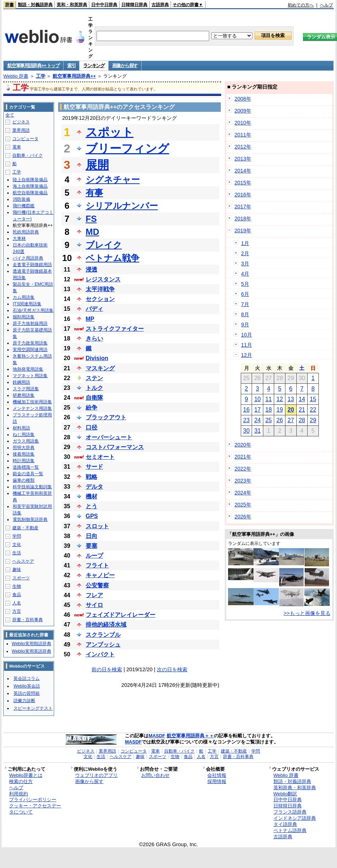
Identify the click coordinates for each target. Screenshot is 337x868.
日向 (92, 536)
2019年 (243, 231)
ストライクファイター (115, 329)
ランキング (94, 66)
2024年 (243, 493)
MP (90, 319)
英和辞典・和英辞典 (295, 788)
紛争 (92, 407)
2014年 (243, 171)
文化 (17, 545)
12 (280, 399)
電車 (17, 147)
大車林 (19, 239)
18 (269, 410)
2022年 (243, 469)
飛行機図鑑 (24, 206)
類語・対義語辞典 (35, 5)
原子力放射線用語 (30, 323)
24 (257, 420)
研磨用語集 (24, 395)
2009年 (243, 111)
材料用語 (21, 428)
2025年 (243, 505)
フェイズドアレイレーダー (121, 615)
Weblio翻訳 (285, 794)
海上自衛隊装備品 (30, 186)
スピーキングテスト (33, 708)
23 (247, 420)
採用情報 (217, 781)
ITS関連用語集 (27, 304)
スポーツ (21, 578)
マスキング (100, 368)
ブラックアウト (106, 417)
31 (257, 431)
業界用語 (21, 130)
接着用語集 (24, 454)
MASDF (157, 736)
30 (247, 431)
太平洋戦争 (100, 289)
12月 (247, 355)
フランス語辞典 (290, 812)
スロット (97, 526)
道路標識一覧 (26, 467)
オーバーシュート (109, 437)
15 (313, 399)
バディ (94, 309)
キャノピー (100, 575)
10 (257, 399)
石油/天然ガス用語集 (33, 310)
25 (269, 420)
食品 (17, 595)
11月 (247, 345)
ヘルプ (326, 5)
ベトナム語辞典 (290, 830)
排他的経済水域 (106, 625)
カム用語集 (24, 297)
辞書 (9, 5)
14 (302, 399)
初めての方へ (301, 5)
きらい (94, 339)
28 (302, 420)
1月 (245, 243)
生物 (17, 586)
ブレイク (104, 245)
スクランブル (103, 635)
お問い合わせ (155, 775)
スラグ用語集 (26, 389)
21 (302, 410)
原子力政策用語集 (30, 343)
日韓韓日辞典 (134, 5)
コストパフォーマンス (115, 447)
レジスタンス (103, 279)
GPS (92, 516)
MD (92, 232)
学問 (17, 536)
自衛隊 (94, 398)
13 (291, 399)
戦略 (92, 477)
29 (313, 420)
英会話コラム (27, 678)
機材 (92, 496)
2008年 (243, 99)
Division (97, 358)
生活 (17, 553)
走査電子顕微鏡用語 (32, 265)
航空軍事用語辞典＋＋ (190, 736)
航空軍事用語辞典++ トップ (33, 66)
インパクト (100, 654)
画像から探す (125, 66)
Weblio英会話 (27, 686)
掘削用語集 (24, 317)
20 (291, 410)
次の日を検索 (172, 669)
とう (92, 506)
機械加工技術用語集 (32, 402)
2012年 (243, 147)
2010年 (243, 123)
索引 (71, 66)
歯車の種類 (24, 480)
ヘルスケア (23, 561)
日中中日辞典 (104, 5)
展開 (97, 165)
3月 (245, 264)
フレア (94, 595)
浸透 (92, 270)
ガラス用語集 (26, 441)
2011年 (243, 135)
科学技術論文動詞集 (32, 487)
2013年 (243, 159)
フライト (97, 565)
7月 (245, 304)
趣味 (17, 570)
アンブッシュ (103, 645)
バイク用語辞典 (28, 258)
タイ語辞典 (285, 824)
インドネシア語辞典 (295, 818)
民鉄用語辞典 (26, 232)
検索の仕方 (21, 781)
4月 (245, 274)
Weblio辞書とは (26, 775)
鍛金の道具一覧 (28, 474)
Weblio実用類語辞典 (31, 644)
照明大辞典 (24, 448)
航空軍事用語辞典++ (74, 76)
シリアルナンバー (122, 206)
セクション (100, 299)
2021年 (243, 457)
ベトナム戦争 (113, 258)
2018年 (243, 219)
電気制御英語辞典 (30, 519)
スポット (110, 132)
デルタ (94, 487)
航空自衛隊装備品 (30, 193)
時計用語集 (24, 461)
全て (10, 115)
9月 (245, 325)
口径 (92, 427)
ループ (94, 556)
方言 (17, 611)
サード (94, 467)
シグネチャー (113, 180)
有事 (94, 193)
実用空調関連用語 (30, 350)
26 (280, 420)
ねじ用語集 (24, 435)
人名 (17, 603)
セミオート (100, 457)
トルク (94, 388)
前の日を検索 (107, 669)
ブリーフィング (127, 148)
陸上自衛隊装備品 (30, 180)
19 (280, 410)
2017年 (243, 207)
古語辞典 (160, 5)
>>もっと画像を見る (307, 613)
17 (257, 410)
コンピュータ (25, 139)
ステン (94, 378)
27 (291, 420)
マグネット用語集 (30, 376)
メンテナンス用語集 (32, 408)
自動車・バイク (28, 155)
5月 (245, 284)
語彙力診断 (24, 701)
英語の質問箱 (27, 693)
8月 (245, 314)
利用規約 (19, 794)
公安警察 (97, 585)
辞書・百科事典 (28, 620)
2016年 (243, 195)
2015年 (243, 183)
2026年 (243, 517)
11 (269, 399)
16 (247, 410)
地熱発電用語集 (28, 369)
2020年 (243, 445)
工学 (41, 76)
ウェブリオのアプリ (96, 775)
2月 (245, 253)
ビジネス (21, 122)
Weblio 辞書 (16, 76)
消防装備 (21, 199)
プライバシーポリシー (33, 800)
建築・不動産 (25, 528)
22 (313, 410)
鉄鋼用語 (21, 382)
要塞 (92, 546)
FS (91, 219)
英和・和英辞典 (72, 5)
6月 (245, 294)
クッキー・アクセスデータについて (35, 809)
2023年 (243, 481)
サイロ (94, 605)
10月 (247, 335)
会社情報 (217, 775)
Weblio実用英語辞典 (31, 651)
